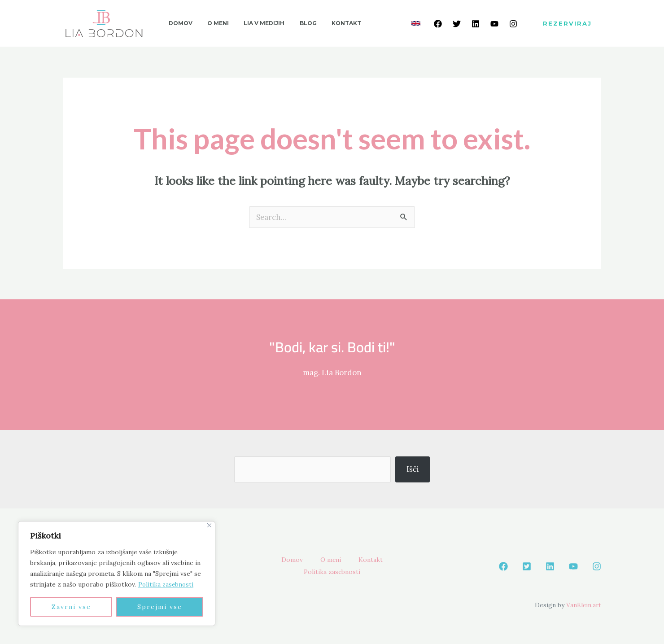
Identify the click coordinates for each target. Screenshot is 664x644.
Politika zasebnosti (167, 584)
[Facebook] (438, 24)
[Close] (209, 525)
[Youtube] (494, 24)
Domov (288, 560)
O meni (330, 560)
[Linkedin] (476, 24)
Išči (413, 469)
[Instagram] (513, 24)
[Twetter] (457, 24)
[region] (117, 574)
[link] (416, 23)
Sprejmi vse (160, 607)
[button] (567, 24)
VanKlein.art (583, 605)
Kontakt (375, 560)
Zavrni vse (71, 607)
